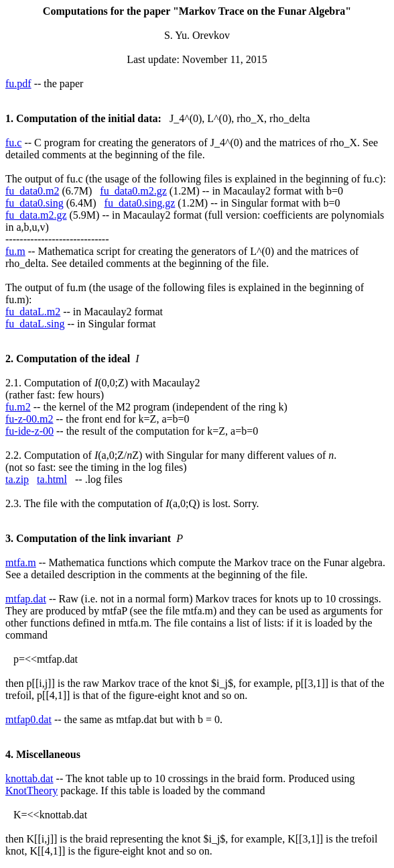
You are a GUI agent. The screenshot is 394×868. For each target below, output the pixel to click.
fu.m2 (18, 407)
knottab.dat (29, 778)
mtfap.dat (26, 599)
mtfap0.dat (28, 719)
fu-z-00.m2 (29, 419)
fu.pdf (18, 84)
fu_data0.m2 (32, 191)
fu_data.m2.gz (36, 215)
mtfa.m (21, 562)
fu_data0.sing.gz (140, 203)
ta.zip (17, 479)
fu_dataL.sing (35, 324)
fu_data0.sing (35, 203)
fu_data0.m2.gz (133, 191)
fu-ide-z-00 (29, 431)
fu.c (13, 143)
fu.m (15, 251)
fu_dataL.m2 (33, 312)
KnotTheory (31, 791)
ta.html (52, 479)
